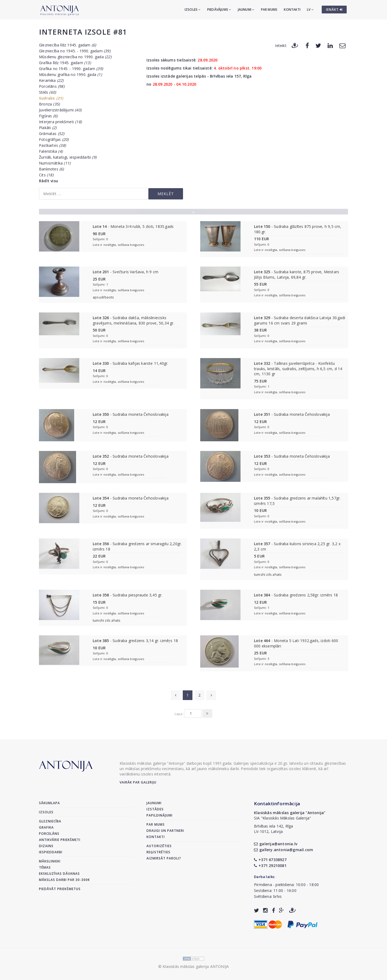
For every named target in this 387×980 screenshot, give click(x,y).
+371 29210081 (270, 866)
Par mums (269, 10)
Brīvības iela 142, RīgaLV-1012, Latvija (274, 829)
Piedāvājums (219, 10)
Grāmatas (52, 134)
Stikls (47, 92)
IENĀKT (334, 10)
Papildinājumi (160, 815)
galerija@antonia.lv (276, 844)
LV (310, 10)
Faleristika (51, 151)
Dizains (46, 846)
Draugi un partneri (165, 831)
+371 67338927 (270, 860)
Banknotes (51, 169)
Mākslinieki (50, 861)
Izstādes (155, 809)
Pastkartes (52, 145)
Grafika (46, 827)
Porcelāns (52, 86)
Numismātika (55, 163)
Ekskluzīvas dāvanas (59, 874)
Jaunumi (246, 10)
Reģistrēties (158, 852)
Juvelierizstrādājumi (60, 110)
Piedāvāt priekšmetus (60, 889)
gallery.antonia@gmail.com (284, 850)
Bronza (49, 104)
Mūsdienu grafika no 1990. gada (70, 74)
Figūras (48, 116)
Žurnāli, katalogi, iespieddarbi (68, 157)
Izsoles (193, 10)
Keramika (51, 80)
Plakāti (48, 128)
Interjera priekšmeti (60, 122)
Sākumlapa (49, 803)
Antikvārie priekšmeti (60, 840)
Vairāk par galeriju (138, 782)
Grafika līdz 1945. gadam (65, 63)
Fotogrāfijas (54, 139)
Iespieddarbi (51, 852)
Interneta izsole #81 (83, 32)
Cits (46, 175)
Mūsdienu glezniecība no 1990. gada (75, 57)
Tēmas (45, 867)
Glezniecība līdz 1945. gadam (67, 45)
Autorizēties (159, 846)
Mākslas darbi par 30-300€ (64, 880)
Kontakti (292, 10)
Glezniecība (50, 821)
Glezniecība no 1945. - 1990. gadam (75, 51)
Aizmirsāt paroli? (164, 858)
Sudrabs (51, 98)
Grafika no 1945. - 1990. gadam (71, 69)
